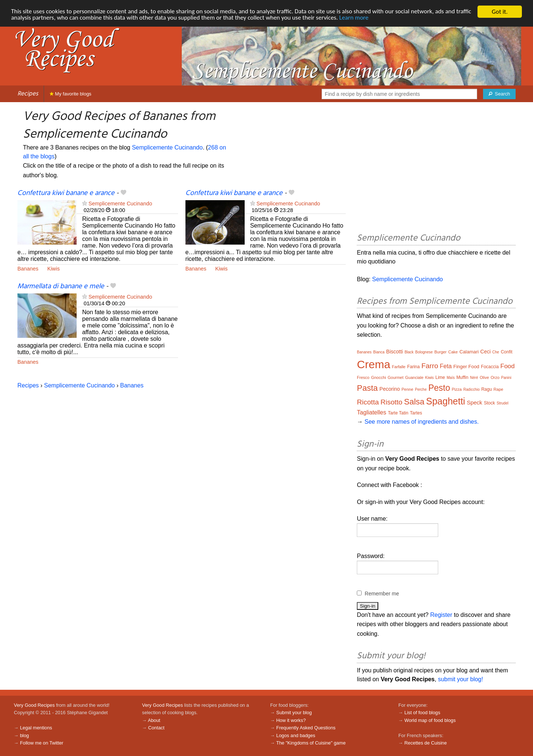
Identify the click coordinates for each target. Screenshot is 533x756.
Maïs (451, 378)
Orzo (495, 377)
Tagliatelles (371, 412)
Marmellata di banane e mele (61, 286)
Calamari (469, 352)
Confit (507, 352)
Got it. (500, 12)
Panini (506, 378)
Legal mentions (36, 728)
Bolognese (424, 352)
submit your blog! (460, 679)
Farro (430, 366)
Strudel (503, 403)
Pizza (457, 389)
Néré (474, 378)
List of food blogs (423, 713)
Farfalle (399, 367)
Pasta (367, 388)
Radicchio (472, 389)
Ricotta (368, 402)
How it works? (291, 720)
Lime (440, 377)
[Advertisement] (436, 169)
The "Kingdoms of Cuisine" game (311, 743)
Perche (421, 389)
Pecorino (390, 389)
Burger (441, 352)
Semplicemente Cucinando (167, 147)
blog (24, 735)
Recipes (28, 94)
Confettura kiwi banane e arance (66, 193)
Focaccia (490, 367)
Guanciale (414, 377)
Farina (413, 367)
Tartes (416, 413)
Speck (475, 402)
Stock (489, 403)
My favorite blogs (71, 94)
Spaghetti (446, 401)
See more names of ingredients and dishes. (422, 422)
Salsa (414, 402)
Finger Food (466, 367)
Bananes (28, 269)
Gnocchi (378, 377)
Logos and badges (296, 735)
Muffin (462, 377)
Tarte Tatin (398, 413)
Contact (156, 728)
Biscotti (394, 352)
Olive (484, 377)
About (154, 720)
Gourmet (395, 377)
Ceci (486, 352)
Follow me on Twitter (42, 743)
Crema (373, 364)
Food (508, 366)
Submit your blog (294, 713)
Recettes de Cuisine (426, 743)
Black (409, 352)
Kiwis (54, 269)
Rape (498, 389)
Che (496, 352)
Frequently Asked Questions (306, 728)
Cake (453, 352)
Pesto (439, 388)
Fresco (363, 377)
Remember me (382, 594)
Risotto (391, 402)
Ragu (487, 389)
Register (441, 615)
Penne (408, 389)
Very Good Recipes (34, 705)
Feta (446, 366)
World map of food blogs (430, 720)
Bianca (379, 352)
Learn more (355, 18)
